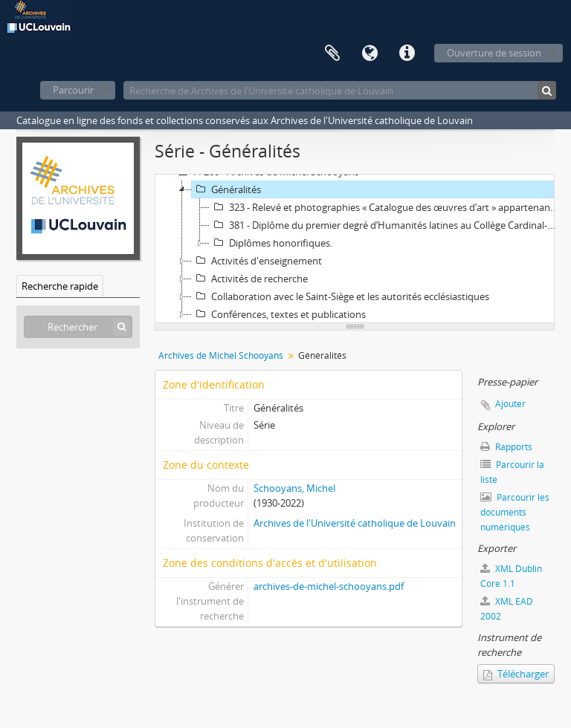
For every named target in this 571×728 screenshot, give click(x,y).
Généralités (226, 189)
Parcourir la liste (512, 472)
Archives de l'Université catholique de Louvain (355, 523)
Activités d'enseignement (257, 261)
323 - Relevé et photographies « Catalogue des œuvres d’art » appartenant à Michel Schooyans (386, 207)
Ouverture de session (494, 53)
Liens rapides (407, 53)
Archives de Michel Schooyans (221, 355)
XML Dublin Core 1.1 (511, 576)
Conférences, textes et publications (279, 314)
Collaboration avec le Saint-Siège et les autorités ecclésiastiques (341, 296)
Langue (370, 53)
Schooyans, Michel (294, 488)
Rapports (506, 447)
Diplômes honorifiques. (271, 243)
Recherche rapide (60, 286)
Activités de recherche (250, 279)
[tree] (355, 249)
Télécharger (516, 674)
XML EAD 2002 (507, 609)
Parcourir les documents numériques (515, 512)
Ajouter (510, 404)
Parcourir (73, 90)
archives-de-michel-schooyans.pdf (329, 586)
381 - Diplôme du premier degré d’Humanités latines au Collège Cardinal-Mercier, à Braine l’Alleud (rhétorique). (386, 225)
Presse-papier (332, 53)
